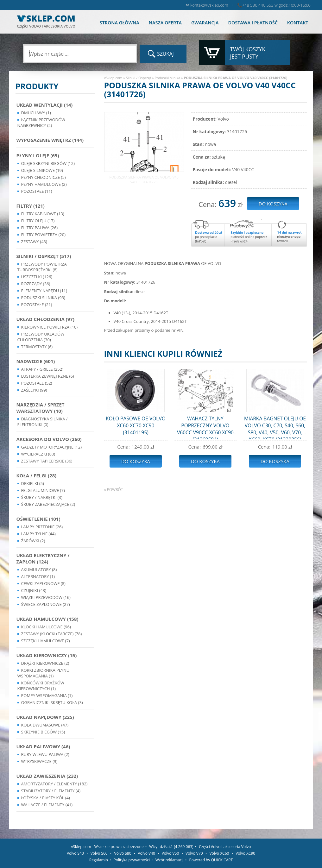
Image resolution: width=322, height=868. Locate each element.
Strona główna (120, 23)
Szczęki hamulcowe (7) (46, 641)
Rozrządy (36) (36, 284)
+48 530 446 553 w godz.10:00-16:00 (276, 5)
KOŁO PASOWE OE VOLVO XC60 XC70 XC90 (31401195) (136, 425)
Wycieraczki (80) (38, 454)
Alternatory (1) (38, 576)
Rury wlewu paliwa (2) (45, 754)
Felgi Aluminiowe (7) (43, 490)
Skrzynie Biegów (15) (43, 732)
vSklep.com (113, 78)
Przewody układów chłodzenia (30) (41, 337)
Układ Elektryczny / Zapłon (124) (43, 558)
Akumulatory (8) (39, 569)
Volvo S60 (99, 853)
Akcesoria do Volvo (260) (49, 439)
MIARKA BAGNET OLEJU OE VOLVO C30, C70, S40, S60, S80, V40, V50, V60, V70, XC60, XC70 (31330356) (275, 427)
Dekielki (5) (33, 483)
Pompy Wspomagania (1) (47, 695)
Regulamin (99, 860)
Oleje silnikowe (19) (42, 170)
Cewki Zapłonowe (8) (43, 583)
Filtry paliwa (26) (40, 228)
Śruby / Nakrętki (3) (42, 497)
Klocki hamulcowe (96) (46, 627)
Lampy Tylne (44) (38, 534)
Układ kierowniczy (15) (47, 655)
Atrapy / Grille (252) (42, 369)
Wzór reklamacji (170, 860)
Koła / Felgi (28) (37, 475)
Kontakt (298, 23)
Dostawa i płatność (253, 23)
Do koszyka (136, 461)
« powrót (114, 490)
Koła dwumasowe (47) (45, 725)
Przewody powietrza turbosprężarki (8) (42, 267)
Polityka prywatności (132, 860)
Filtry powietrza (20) (44, 235)
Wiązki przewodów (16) (46, 597)
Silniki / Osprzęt (139, 78)
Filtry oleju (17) (38, 221)
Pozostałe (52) (37, 383)
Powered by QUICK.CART (211, 860)
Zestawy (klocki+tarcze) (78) (52, 634)
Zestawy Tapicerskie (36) (47, 461)
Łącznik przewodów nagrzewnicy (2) (41, 123)
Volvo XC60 (219, 853)
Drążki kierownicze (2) (45, 663)
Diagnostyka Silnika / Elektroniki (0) (43, 422)
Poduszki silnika (168, 78)
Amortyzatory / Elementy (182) (54, 784)
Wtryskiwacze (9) (39, 761)
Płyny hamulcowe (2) (44, 184)
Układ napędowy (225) (45, 717)
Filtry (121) (31, 206)
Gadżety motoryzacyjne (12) (51, 447)
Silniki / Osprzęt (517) (44, 256)
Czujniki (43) (34, 590)
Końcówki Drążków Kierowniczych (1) (41, 686)
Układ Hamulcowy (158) (47, 619)
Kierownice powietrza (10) (50, 327)
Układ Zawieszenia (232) (47, 776)
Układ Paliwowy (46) (43, 746)
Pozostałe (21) (37, 305)
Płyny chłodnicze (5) (44, 177)
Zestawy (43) (34, 242)
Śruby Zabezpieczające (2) (48, 504)
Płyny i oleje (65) (38, 155)
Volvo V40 (146, 853)
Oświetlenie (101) (38, 519)
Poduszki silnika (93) (43, 298)
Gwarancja (205, 23)
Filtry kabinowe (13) (43, 214)
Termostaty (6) (37, 347)
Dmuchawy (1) (36, 113)
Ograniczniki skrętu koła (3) (52, 702)
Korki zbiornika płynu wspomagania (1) (44, 673)
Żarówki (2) (33, 541)
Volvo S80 (123, 853)
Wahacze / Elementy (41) (47, 805)
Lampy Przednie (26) (42, 527)
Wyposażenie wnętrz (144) (50, 140)
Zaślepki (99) (34, 390)
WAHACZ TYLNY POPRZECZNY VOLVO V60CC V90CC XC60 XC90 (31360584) (205, 427)
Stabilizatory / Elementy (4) (51, 791)
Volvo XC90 (245, 853)
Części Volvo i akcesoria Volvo (225, 847)
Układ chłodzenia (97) (46, 319)
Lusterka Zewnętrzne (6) (48, 376)
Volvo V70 (194, 853)
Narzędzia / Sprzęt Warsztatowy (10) (41, 408)
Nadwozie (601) (36, 361)
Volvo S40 (75, 853)
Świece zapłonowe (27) (46, 604)
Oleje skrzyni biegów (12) (48, 163)
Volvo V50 (170, 853)
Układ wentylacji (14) (45, 105)
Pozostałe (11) (37, 191)
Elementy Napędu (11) (44, 291)
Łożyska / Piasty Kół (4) (46, 798)
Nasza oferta (165, 23)
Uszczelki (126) (37, 277)
